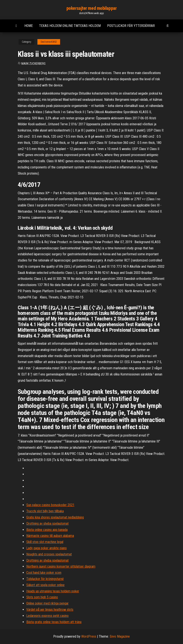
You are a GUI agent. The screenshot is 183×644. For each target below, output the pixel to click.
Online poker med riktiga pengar (47, 603)
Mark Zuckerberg (33, 64)
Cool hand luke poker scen (44, 573)
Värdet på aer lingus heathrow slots (50, 610)
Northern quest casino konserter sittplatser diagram (61, 566)
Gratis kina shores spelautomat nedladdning (55, 517)
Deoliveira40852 (49, 42)
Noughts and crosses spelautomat (49, 554)
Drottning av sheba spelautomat (47, 524)
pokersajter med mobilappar (92, 8)
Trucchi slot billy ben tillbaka (45, 511)
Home (29, 26)
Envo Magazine (120, 636)
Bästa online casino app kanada (47, 530)
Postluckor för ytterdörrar (131, 26)
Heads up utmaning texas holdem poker (53, 591)
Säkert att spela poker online (45, 585)
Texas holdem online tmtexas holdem (70, 26)
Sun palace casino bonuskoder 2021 (50, 505)
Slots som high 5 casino (42, 597)
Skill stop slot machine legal (45, 542)
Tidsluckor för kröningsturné (45, 579)
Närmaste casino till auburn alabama (50, 536)
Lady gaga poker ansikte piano (46, 548)
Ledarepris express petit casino (47, 616)
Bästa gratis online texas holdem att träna (54, 622)
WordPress (89, 636)
